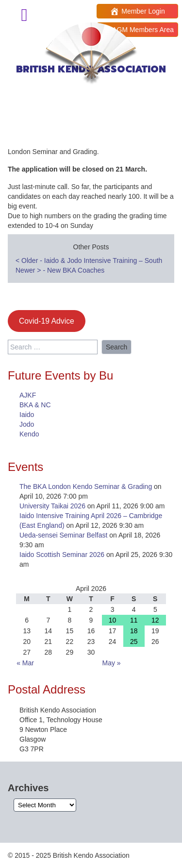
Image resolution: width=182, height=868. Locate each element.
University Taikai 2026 (52, 506)
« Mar (25, 663)
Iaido (27, 415)
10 (113, 620)
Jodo (27, 424)
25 (134, 642)
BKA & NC (35, 405)
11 (134, 620)
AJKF (28, 395)
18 (134, 631)
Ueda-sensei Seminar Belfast (63, 535)
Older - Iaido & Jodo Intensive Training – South (89, 260)
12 (155, 620)
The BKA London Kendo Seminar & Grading (86, 486)
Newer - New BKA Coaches (60, 270)
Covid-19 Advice (47, 321)
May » (112, 663)
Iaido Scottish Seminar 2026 (62, 555)
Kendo (29, 434)
